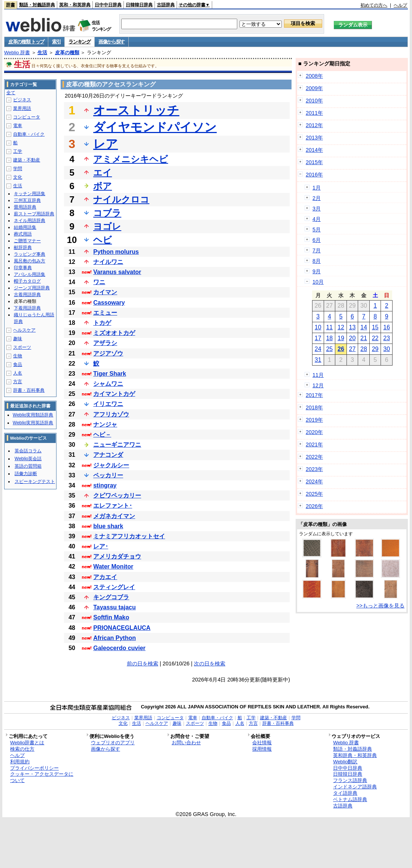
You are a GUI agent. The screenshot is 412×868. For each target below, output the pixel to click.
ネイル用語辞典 (30, 221)
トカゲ (102, 323)
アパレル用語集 (30, 274)
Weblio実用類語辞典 (33, 415)
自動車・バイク (29, 134)
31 (318, 360)
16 (387, 327)
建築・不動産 (27, 160)
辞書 (10, 5)
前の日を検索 (143, 664)
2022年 (314, 457)
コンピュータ (27, 117)
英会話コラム (28, 451)
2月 (317, 198)
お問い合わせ (186, 743)
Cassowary (109, 303)
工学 (18, 151)
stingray (105, 485)
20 (353, 338)
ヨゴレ (107, 226)
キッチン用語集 (30, 194)
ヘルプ (400, 5)
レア (106, 144)
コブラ (107, 213)
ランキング (80, 42)
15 (375, 327)
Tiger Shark (110, 374)
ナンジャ (105, 424)
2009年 (314, 88)
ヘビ (103, 240)
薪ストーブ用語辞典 (34, 214)
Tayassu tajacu (115, 607)
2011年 (314, 113)
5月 (317, 230)
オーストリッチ (136, 110)
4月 (317, 219)
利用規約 (20, 762)
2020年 (314, 432)
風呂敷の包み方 (30, 261)
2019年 (314, 420)
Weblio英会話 (28, 459)
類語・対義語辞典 (37, 5)
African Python (115, 638)
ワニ (99, 282)
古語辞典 (166, 5)
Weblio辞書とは (27, 743)
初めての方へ (374, 5)
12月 (318, 385)
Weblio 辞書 (17, 53)
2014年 (314, 150)
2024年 (314, 481)
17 (318, 338)
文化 (18, 177)
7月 (317, 250)
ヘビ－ (102, 435)
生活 (42, 53)
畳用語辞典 (25, 207)
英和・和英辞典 (75, 5)
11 (329, 327)
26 (341, 349)
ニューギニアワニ (117, 445)
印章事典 (23, 268)
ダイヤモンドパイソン (155, 127)
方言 (18, 382)
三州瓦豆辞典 (27, 200)
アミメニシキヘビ (131, 159)
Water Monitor (113, 567)
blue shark (108, 526)
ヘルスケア (24, 330)
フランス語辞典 (350, 780)
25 (329, 349)
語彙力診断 (26, 474)
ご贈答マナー (27, 241)
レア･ (101, 546)
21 (364, 338)
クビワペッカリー (117, 495)
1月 (317, 188)
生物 (18, 356)
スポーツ (22, 347)
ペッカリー (108, 475)
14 (364, 327)
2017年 (314, 395)
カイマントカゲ (114, 394)
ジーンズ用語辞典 (32, 288)
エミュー (105, 313)
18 (329, 338)
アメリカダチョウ (117, 556)
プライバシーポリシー (34, 768)
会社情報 (262, 743)
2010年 (314, 101)
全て (11, 93)
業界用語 (22, 108)
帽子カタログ (27, 281)
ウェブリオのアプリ (113, 743)
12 (341, 327)
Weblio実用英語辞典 (33, 423)
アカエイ (105, 577)
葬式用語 (23, 234)
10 (318, 327)
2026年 (314, 506)
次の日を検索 (210, 664)
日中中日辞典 (108, 5)
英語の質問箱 (28, 466)
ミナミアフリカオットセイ (129, 536)
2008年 (314, 76)
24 (318, 349)
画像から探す (112, 42)
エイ (103, 173)
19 (341, 338)
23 (387, 338)
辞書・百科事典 (29, 390)
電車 (18, 126)
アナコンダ (108, 455)
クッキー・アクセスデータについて (42, 777)
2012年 (314, 125)
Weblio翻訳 (345, 762)
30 (387, 349)
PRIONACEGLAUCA (122, 628)
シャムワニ (108, 384)
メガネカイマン (114, 516)
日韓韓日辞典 (139, 5)
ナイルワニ (108, 262)
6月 (317, 240)
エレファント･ (113, 506)
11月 (318, 375)
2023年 (314, 469)
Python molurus (116, 252)
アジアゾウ (108, 353)
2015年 (314, 162)
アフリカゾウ (111, 414)
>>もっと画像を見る (380, 606)
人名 (18, 373)
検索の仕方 (22, 749)
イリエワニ (108, 404)
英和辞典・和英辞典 (355, 755)
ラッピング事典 (30, 254)
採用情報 (262, 749)
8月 (317, 261)
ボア (103, 186)
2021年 (314, 444)
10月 (318, 282)
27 (353, 349)
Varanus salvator (117, 272)
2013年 (314, 138)
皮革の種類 (67, 53)
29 (375, 349)
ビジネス (22, 100)
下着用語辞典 (27, 308)
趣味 (18, 339)
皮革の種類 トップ (26, 42)
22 (375, 338)
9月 (317, 271)
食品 (18, 364)
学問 (18, 169)
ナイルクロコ (121, 199)
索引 (56, 42)
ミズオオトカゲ (114, 333)
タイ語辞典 (345, 793)
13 (353, 327)
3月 (317, 209)
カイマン (105, 292)
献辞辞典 (23, 247)
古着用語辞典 (27, 295)
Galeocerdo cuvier (119, 648)
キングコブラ (111, 597)
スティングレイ (114, 587)
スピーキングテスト (35, 481)
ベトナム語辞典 (350, 799)
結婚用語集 (25, 227)
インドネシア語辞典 (355, 787)
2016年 (314, 175)
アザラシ (105, 343)
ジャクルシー (111, 465)
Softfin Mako (111, 617)
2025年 (314, 494)
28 (364, 349)
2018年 (314, 407)
